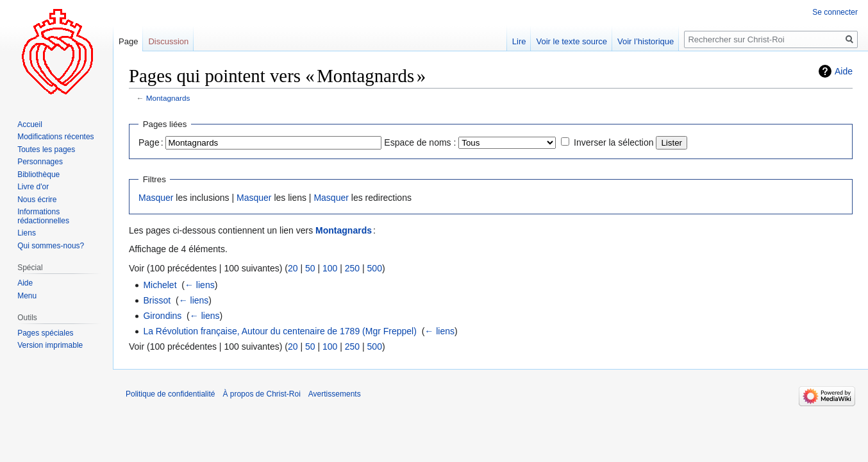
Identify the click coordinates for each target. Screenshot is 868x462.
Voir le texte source (572, 41)
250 (352, 268)
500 (375, 268)
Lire (519, 41)
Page (128, 41)
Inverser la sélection (614, 142)
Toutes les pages (46, 150)
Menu (27, 296)
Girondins (162, 316)
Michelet (160, 285)
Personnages (40, 162)
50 (310, 268)
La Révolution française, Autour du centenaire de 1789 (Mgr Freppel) (280, 331)
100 (330, 268)
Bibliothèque (38, 175)
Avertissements (335, 394)
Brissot (157, 300)
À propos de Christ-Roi (261, 394)
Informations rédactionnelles (43, 216)
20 (293, 268)
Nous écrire (37, 200)
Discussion (168, 41)
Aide (844, 71)
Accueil (30, 124)
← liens (200, 285)
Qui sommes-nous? (51, 246)
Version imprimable (50, 345)
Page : (151, 142)
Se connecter (835, 12)
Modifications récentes (55, 137)
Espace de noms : (420, 142)
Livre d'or (33, 187)
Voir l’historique (646, 41)
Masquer (156, 198)
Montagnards (168, 98)
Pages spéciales (45, 333)
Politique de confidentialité (170, 394)
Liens (27, 233)
